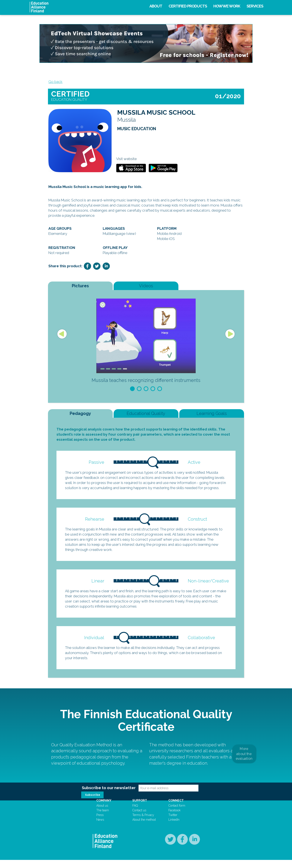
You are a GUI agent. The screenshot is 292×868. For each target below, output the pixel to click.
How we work (227, 6)
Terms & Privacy (145, 823)
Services (255, 6)
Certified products (188, 6)
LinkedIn (172, 828)
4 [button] (153, 391)
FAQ (137, 813)
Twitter (171, 823)
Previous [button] (62, 337)
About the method (146, 828)
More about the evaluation (244, 759)
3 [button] (146, 391)
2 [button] (139, 391)
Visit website (126, 161)
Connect (174, 808)
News (106, 828)
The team (109, 818)
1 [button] (132, 391)
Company (110, 808)
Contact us (141, 818)
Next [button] (230, 337)
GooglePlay (163, 170)
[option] (146, 345)
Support (142, 808)
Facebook (173, 818)
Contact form (175, 813)
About (156, 6)
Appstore (131, 170)
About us (108, 813)
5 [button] (160, 391)
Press (106, 823)
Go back (55, 82)
